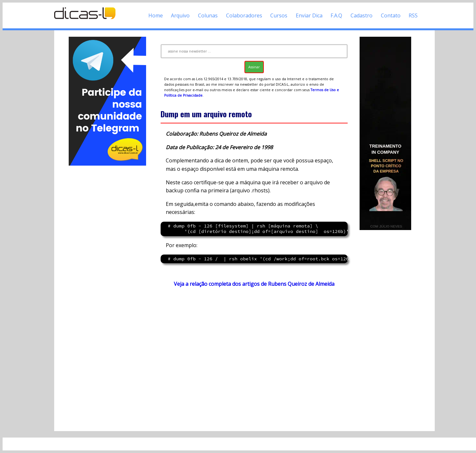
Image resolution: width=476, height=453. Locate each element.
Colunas (208, 15)
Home (156, 15)
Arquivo (180, 15)
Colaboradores (244, 15)
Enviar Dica (309, 15)
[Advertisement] (107, 264)
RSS (413, 15)
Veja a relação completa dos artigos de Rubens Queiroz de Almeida (254, 284)
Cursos (279, 15)
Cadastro (362, 15)
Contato (391, 15)
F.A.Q (336, 15)
